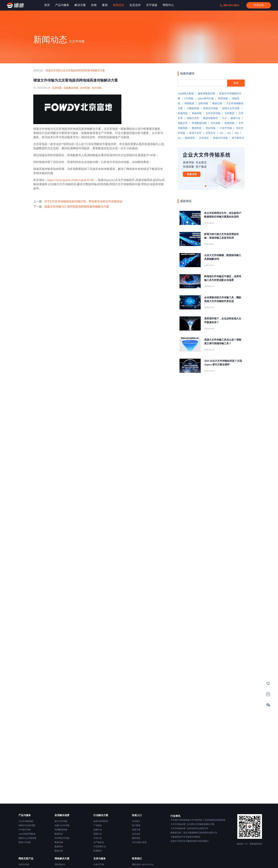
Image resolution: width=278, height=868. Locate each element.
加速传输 (197, 113)
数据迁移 (217, 103)
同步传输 (211, 128)
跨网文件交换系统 (27, 825)
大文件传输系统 (26, 821)
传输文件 (183, 123)
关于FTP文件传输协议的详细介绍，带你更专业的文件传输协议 (83, 201)
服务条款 (136, 838)
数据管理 (190, 138)
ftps (237, 133)
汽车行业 (98, 838)
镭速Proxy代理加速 (27, 838)
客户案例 (136, 825)
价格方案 (136, 830)
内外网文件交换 (62, 838)
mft (221, 133)
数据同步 (197, 128)
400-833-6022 (230, 5)
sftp (229, 133)
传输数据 (189, 103)
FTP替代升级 (25, 830)
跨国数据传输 (61, 830)
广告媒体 (98, 825)
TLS (224, 118)
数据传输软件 (211, 118)
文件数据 (230, 113)
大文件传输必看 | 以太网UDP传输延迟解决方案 (192, 824)
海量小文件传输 (62, 825)
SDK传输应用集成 (27, 834)
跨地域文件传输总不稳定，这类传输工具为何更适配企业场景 (223, 278)
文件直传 (204, 138)
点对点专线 (24, 864)
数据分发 (59, 851)
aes (179, 138)
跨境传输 (223, 98)
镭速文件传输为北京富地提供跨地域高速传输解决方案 (75, 70)
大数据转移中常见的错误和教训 (185, 837)
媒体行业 (236, 118)
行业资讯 (175, 816)
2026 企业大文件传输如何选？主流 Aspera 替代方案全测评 (223, 363)
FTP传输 (189, 98)
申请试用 (259, 5)
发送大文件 (195, 133)
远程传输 (203, 103)
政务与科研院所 (101, 821)
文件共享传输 (213, 113)
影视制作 (98, 851)
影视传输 (230, 123)
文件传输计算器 (139, 842)
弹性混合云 (60, 864)
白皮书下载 (99, 864)
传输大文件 (193, 118)
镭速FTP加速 (25, 842)
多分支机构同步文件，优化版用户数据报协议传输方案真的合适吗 (223, 215)
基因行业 (98, 834)
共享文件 (211, 133)
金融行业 (98, 830)
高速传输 (57, 88)
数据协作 (59, 847)
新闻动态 (38, 70)
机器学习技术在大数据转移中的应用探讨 (190, 841)
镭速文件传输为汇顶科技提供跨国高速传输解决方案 (77, 207)
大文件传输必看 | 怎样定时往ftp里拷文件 (189, 828)
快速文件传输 (220, 138)
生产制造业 (99, 842)
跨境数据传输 (199, 123)
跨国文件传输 (211, 108)
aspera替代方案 (206, 98)
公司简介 (136, 821)
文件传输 (85, 88)
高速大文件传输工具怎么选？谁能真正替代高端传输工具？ (223, 342)
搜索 (236, 83)
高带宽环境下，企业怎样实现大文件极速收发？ (223, 320)
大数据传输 (193, 108)
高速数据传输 (71, 88)
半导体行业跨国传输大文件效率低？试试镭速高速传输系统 (198, 820)
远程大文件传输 (231, 108)
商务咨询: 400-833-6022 (143, 864)
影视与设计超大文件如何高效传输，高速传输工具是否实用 (221, 236)
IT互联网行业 (100, 847)
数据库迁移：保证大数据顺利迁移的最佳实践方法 (194, 833)
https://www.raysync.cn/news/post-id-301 (71, 180)
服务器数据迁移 (206, 94)
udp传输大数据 (186, 94)
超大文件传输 (61, 821)
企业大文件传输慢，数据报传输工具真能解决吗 (223, 257)
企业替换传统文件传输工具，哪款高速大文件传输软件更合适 (223, 299)
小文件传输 (226, 128)
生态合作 (136, 834)
